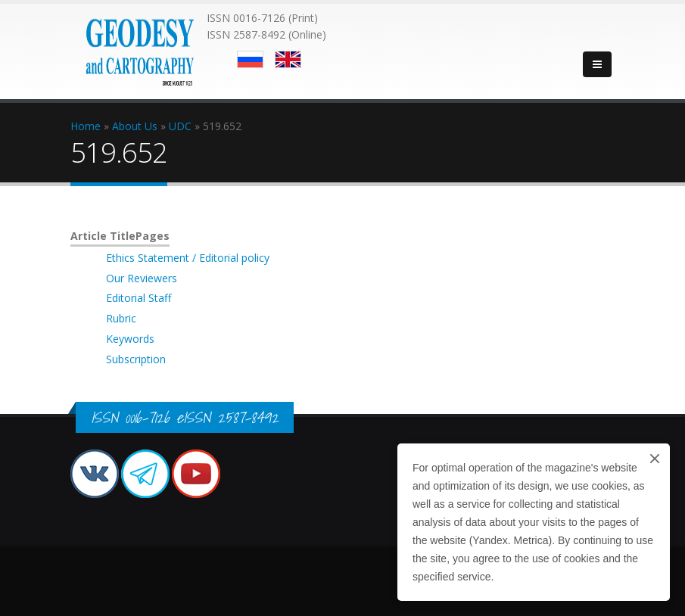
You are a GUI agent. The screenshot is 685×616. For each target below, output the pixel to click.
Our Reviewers (142, 278)
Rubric (121, 318)
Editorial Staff (139, 298)
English (288, 59)
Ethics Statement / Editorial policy (188, 258)
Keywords (130, 339)
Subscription (136, 359)
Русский (250, 59)
